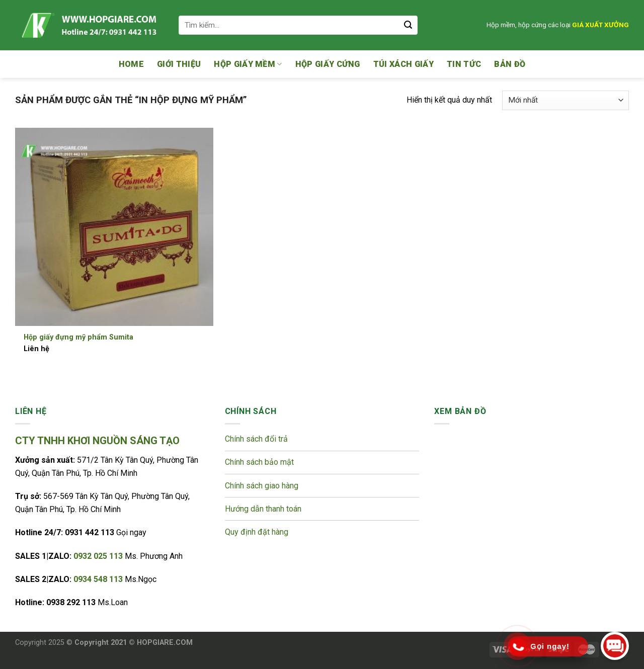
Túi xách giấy (404, 64)
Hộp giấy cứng (328, 64)
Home (131, 64)
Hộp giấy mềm (248, 64)
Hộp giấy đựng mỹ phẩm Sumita (78, 337)
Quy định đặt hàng (257, 532)
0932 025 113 (99, 556)
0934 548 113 (99, 579)
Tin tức (464, 64)
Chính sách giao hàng (262, 486)
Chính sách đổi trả (257, 439)
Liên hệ (36, 349)
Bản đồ (510, 64)
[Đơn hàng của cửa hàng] (566, 100)
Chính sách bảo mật (260, 462)
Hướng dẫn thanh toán (263, 509)
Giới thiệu (179, 64)
